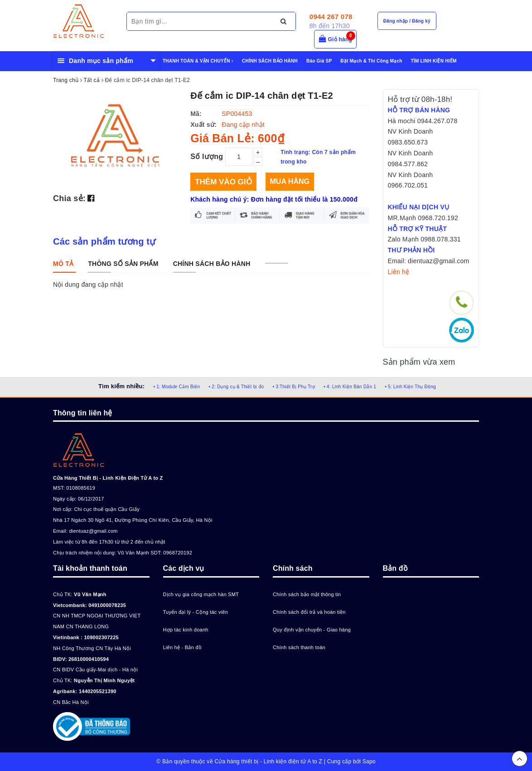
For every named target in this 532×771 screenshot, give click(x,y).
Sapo (369, 761)
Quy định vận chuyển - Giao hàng (312, 630)
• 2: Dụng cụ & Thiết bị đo (236, 387)
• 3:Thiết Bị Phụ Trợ (294, 387)
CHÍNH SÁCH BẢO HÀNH (270, 61)
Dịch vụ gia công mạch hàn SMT (201, 594)
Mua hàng (290, 181)
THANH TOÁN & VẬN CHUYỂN (198, 61)
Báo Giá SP (319, 61)
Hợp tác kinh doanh (186, 630)
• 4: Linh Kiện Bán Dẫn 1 (350, 387)
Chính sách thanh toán (299, 647)
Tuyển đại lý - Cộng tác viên (196, 612)
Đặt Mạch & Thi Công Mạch (371, 61)
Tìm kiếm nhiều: (121, 386)
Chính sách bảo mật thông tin (307, 594)
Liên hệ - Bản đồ (182, 647)
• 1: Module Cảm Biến (177, 387)
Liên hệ (399, 272)
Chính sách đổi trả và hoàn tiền (309, 612)
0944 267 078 (331, 17)
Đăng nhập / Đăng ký (407, 21)
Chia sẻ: (69, 198)
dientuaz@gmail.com (93, 531)
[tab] (63, 264)
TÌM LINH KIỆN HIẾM (434, 61)
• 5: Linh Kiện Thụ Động (410, 387)
